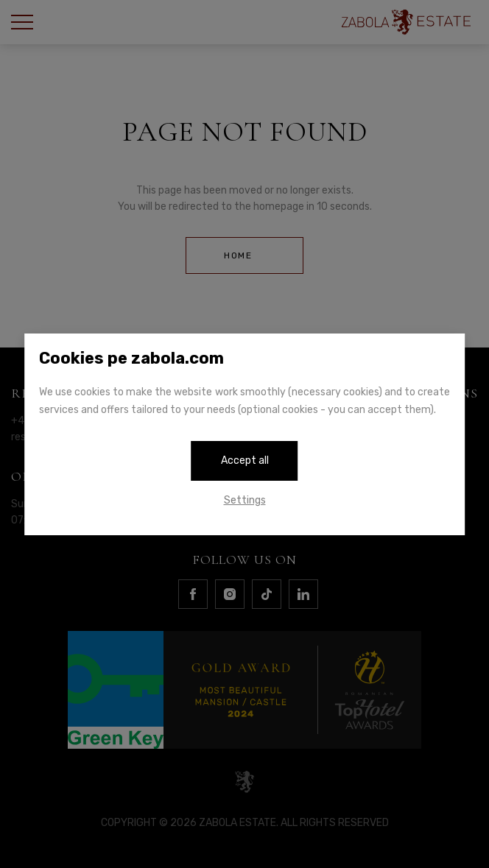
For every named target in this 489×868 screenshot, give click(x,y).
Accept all (245, 461)
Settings (245, 500)
